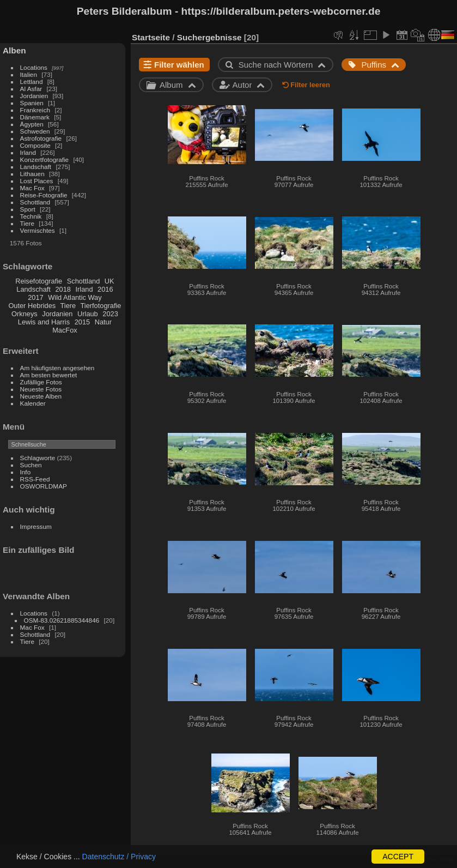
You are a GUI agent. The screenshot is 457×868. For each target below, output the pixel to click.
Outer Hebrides (32, 306)
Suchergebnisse (209, 37)
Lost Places (37, 181)
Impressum (36, 526)
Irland (28, 152)
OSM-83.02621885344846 (62, 620)
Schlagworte (38, 458)
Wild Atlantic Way (75, 297)
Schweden (35, 131)
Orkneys (25, 314)
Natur (103, 322)
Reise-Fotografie (44, 195)
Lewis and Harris (44, 322)
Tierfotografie (101, 306)
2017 (35, 297)
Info (26, 472)
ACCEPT (398, 857)
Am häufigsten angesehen (57, 368)
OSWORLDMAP (44, 486)
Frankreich (35, 110)
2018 (63, 289)
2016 (105, 289)
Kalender (33, 403)
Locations (34, 67)
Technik (31, 216)
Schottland (35, 202)
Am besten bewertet (49, 375)
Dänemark (35, 117)
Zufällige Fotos (41, 382)
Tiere (27, 223)
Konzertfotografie (45, 159)
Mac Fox (32, 188)
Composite (35, 145)
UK (109, 281)
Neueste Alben (41, 396)
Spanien (32, 103)
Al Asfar (31, 89)
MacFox (65, 330)
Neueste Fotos (41, 389)
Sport (28, 209)
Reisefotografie (39, 281)
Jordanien (34, 96)
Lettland (32, 82)
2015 (82, 322)
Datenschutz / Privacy (119, 857)
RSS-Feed (35, 479)
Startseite (151, 37)
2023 (110, 314)
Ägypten (32, 124)
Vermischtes (38, 230)
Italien (29, 74)
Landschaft (36, 167)
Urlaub (88, 314)
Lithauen (32, 174)
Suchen (31, 465)
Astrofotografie (41, 138)
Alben (14, 50)
